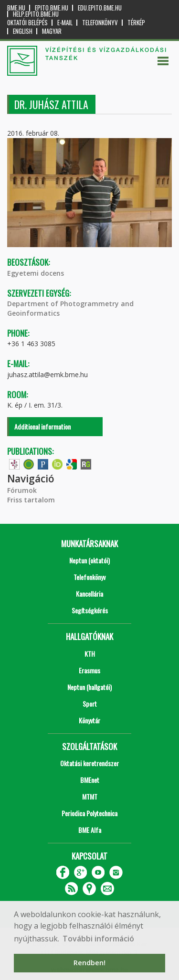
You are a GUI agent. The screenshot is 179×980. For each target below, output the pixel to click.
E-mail (65, 23)
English (23, 31)
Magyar (52, 31)
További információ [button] (98, 939)
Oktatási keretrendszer (89, 763)
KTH (90, 654)
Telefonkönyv (100, 23)
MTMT (90, 796)
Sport (90, 704)
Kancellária (89, 594)
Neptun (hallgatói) (89, 687)
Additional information (42, 426)
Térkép (136, 23)
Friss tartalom (31, 500)
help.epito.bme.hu (36, 14)
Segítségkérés (90, 610)
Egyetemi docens (36, 273)
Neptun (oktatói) (89, 560)
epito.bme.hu (52, 8)
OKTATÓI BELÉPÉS (27, 23)
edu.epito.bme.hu (100, 8)
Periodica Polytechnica (89, 813)
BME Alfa (90, 830)
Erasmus (89, 670)
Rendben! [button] (89, 963)
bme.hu (16, 8)
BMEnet (90, 780)
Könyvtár (89, 720)
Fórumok (22, 490)
